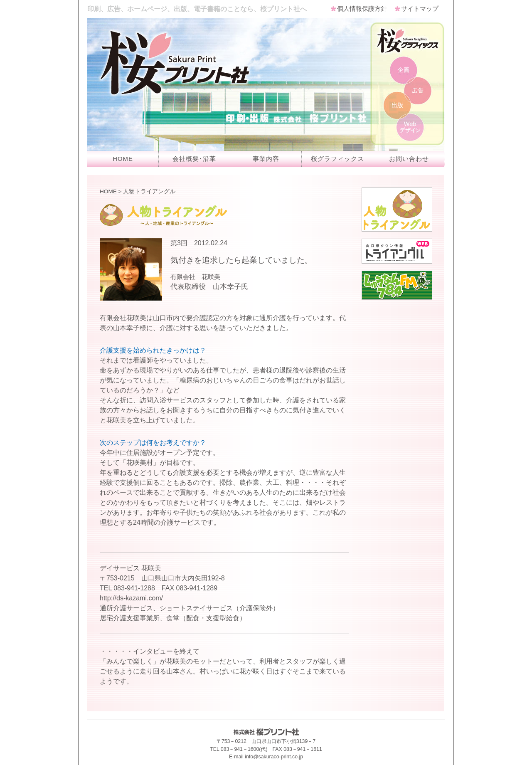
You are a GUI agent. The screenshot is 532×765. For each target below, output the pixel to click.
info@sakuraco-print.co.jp (274, 757)
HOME (123, 159)
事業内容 (266, 159)
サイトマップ (420, 9)
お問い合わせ (409, 159)
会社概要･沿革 (194, 159)
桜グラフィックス (337, 159)
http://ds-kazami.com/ (131, 598)
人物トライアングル (149, 191)
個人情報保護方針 (362, 9)
